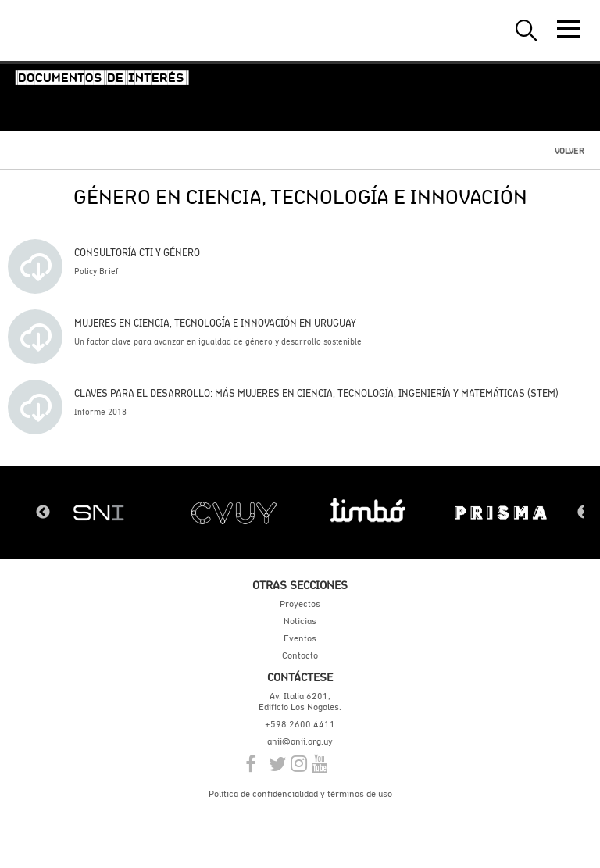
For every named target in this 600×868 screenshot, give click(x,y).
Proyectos (300, 604)
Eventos (300, 638)
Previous (43, 513)
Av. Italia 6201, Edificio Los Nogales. (300, 702)
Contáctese (300, 677)
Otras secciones (300, 585)
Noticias (300, 621)
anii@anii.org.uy (300, 741)
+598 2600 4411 (300, 724)
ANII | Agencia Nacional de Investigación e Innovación (86, 30)
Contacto (300, 655)
